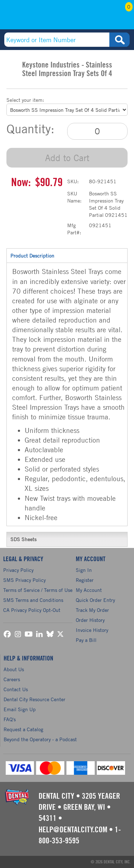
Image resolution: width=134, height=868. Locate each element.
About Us (14, 669)
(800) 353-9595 (31, 17)
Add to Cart (67, 158)
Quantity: (30, 129)
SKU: (73, 181)
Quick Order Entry (95, 600)
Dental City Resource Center (34, 699)
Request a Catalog (23, 729)
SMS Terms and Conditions (33, 600)
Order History (90, 620)
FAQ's (10, 719)
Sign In (84, 570)
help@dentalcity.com (73, 830)
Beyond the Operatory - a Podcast (40, 739)
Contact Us (16, 689)
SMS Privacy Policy (24, 580)
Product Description (67, 255)
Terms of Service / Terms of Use (38, 590)
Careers (12, 679)
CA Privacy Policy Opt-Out (32, 610)
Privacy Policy (18, 570)
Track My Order (92, 610)
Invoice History (92, 630)
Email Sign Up (20, 709)
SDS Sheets (67, 539)
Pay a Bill (86, 640)
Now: (21, 183)
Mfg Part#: (74, 229)
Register (85, 580)
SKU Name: (74, 197)
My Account (104, 17)
